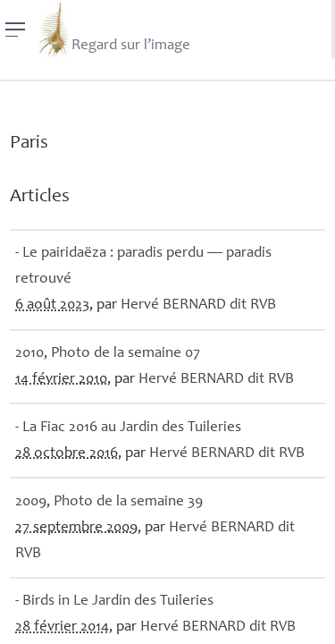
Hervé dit (198, 305)
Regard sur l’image (113, 30)
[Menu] (16, 30)
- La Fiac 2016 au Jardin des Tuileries (128, 428)
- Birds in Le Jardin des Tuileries (114, 602)
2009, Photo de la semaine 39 (109, 502)
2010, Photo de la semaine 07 (108, 354)
